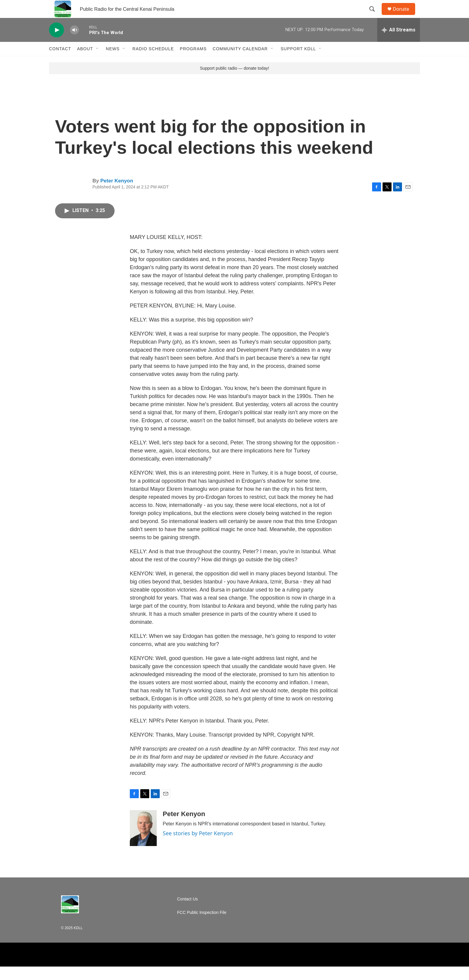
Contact (60, 62)
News (113, 62)
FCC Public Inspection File (202, 926)
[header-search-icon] (375, 16)
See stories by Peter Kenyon (198, 847)
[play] (57, 44)
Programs (193, 62)
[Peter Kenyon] (143, 842)
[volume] (74, 44)
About (85, 62)
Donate (405, 16)
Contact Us (187, 913)
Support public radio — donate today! (234, 82)
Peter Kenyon (117, 194)
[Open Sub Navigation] (98, 62)
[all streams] (399, 43)
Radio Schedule (153, 62)
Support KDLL (298, 62)
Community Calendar (240, 62)
